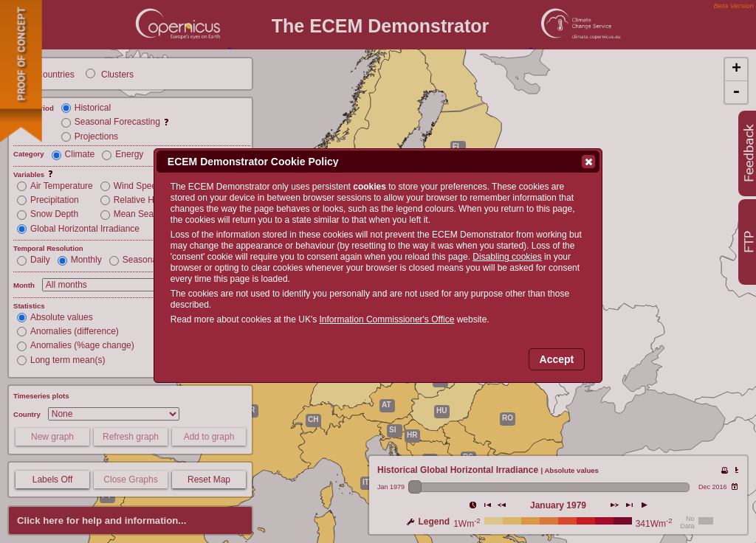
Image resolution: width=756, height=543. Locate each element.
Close (588, 162)
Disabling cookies (507, 257)
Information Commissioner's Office (387, 319)
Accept (557, 359)
